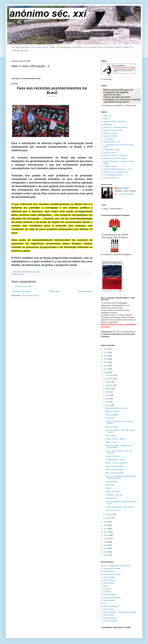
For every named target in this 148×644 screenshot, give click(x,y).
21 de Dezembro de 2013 (113, 175)
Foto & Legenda (109, 580)
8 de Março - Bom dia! (114, 495)
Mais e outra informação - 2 (116, 470)
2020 (106, 359)
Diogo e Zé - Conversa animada (115, 127)
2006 (106, 552)
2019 (106, 362)
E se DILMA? (110, 418)
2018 (106, 366)
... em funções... (109, 139)
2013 (106, 529)
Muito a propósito (112, 415)
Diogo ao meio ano (110, 133)
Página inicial (55, 291)
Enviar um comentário (23, 286)
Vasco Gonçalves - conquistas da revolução (120, 612)
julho (108, 392)
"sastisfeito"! (108, 124)
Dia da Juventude (112, 427)
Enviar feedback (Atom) (30, 295)
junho (108, 395)
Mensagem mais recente (21, 291)
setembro (110, 385)
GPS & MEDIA (109, 583)
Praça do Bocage (110, 595)
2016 (106, 372)
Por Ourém (107, 592)
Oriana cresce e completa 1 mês (115, 172)
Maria (105, 586)
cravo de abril (108, 615)
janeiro (109, 518)
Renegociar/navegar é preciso (117, 408)
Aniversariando (111, 498)
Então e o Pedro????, (111, 178)
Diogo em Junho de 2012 (113, 130)
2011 (106, 535)
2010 (106, 539)
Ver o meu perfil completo (124, 194)
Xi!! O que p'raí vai (112, 510)
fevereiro (109, 514)
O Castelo (107, 589)
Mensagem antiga (85, 291)
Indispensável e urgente (114, 466)
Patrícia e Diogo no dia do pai (114, 121)
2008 (106, 545)
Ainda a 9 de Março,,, (113, 492)
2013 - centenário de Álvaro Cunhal (117, 566)
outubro (109, 382)
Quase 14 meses (110, 153)
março (108, 405)
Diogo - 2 (107, 119)
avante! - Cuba (111, 442)
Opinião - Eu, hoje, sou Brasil (116, 463)
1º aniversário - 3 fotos (112, 150)
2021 (106, 356)
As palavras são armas (112, 574)
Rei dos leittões (109, 600)
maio (108, 399)
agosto (109, 389)
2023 (106, 349)
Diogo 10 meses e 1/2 (111, 142)
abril (108, 402)
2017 (106, 369)
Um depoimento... (112, 482)
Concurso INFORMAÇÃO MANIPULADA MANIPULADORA (121, 477)
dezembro (110, 375)
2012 (106, 532)
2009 (106, 542)
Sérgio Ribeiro (123, 188)
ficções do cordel (110, 618)
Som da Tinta (108, 609)
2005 (106, 555)
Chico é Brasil (111, 436)
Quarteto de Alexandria (112, 598)
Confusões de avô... (111, 166)
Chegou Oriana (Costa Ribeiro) (115, 158)
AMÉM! (108, 488)
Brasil (22, 274)
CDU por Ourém (109, 577)
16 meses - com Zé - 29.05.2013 (115, 155)
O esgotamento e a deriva (115, 460)
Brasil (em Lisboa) (112, 412)
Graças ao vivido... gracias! (116, 439)
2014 (106, 525)
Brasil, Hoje (110, 485)
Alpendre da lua (109, 571)
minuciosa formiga (110, 621)
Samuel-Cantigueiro (111, 606)
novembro (110, 379)
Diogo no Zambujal (110, 136)
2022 (106, 353)
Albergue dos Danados (112, 569)
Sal (104, 603)
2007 (106, 549)
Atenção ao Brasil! (112, 456)
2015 (106, 522)
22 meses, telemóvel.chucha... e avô (117, 169)
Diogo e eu (107, 116)
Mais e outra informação (114, 473)
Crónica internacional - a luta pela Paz (120, 507)
